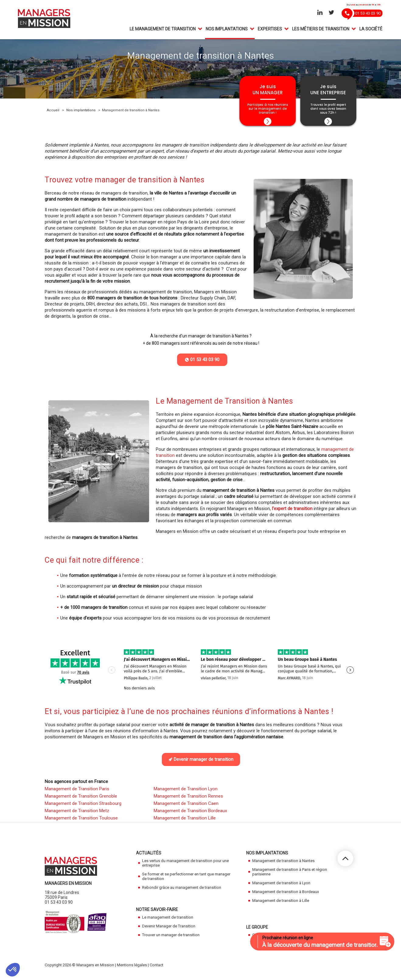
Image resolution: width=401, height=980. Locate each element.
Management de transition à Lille (281, 904)
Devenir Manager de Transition (169, 929)
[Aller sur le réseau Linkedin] (320, 13)
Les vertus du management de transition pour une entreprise (185, 866)
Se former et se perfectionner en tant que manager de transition (186, 880)
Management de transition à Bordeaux (286, 895)
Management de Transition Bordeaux (190, 814)
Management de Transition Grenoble (81, 799)
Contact (157, 968)
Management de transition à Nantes (283, 864)
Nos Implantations (227, 29)
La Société (371, 29)
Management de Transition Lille (185, 821)
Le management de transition (163, 29)
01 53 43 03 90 (59, 906)
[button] (13, 970)
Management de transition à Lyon (281, 886)
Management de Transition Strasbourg (83, 807)
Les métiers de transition (321, 29)
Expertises (270, 29)
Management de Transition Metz (77, 814)
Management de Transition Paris (77, 792)
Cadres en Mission (268, 938)
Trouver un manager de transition (171, 938)
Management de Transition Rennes (188, 799)
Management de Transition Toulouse (81, 821)
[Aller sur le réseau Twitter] (331, 13)
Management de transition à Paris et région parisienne (290, 875)
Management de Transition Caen (186, 807)
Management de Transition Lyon (186, 792)
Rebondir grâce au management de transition (182, 891)
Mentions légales (132, 968)
